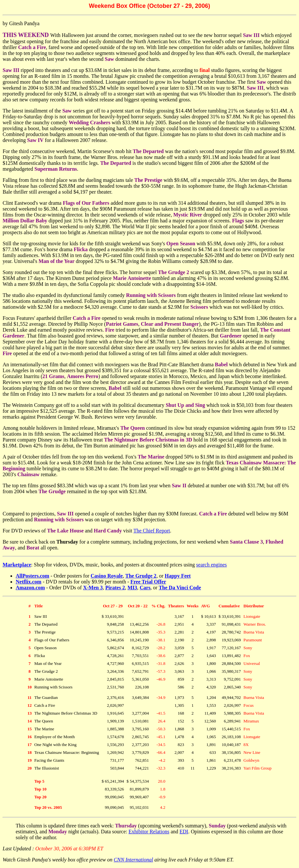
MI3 (132, 588)
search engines (211, 565)
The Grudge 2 (141, 576)
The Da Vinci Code (180, 588)
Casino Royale (107, 576)
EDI (184, 832)
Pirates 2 (115, 588)
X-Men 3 (93, 588)
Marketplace (17, 565)
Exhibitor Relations (149, 832)
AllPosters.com (33, 576)
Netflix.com (29, 582)
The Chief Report (152, 531)
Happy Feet (178, 576)
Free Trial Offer (148, 582)
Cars (145, 588)
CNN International (133, 860)
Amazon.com (30, 588)
